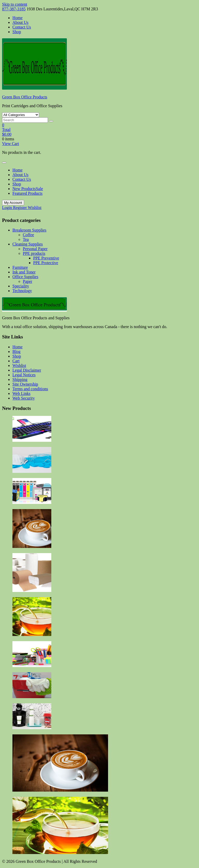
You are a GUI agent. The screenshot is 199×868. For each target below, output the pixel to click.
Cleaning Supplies (28, 244)
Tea (26, 239)
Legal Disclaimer (27, 370)
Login (8, 208)
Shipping (20, 379)
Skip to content (15, 4)
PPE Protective (46, 263)
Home (17, 18)
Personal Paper (35, 249)
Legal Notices (24, 375)
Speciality (21, 286)
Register (20, 208)
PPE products (34, 253)
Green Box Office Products (25, 97)
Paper (27, 281)
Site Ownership (25, 384)
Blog (16, 352)
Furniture (20, 267)
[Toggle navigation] (4, 163)
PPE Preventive (46, 258)
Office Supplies (25, 277)
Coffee (28, 235)
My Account (13, 203)
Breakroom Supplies (29, 230)
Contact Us (22, 27)
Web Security (24, 398)
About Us (20, 22)
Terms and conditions (30, 389)
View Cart (10, 144)
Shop (17, 32)
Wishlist (35, 208)
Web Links (21, 393)
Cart (16, 361)
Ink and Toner (24, 272)
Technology (22, 291)
